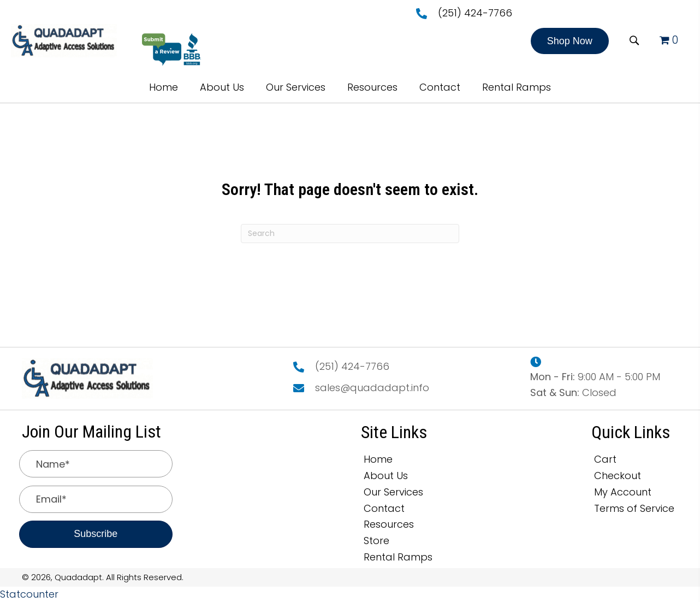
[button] (570, 41)
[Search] (350, 234)
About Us (386, 476)
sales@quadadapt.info (372, 388)
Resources (389, 524)
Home (378, 459)
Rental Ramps (398, 557)
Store (376, 541)
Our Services (393, 492)
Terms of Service (634, 508)
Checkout (618, 476)
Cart (605, 459)
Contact (384, 508)
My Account (623, 492)
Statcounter (29, 594)
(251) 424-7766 (475, 13)
